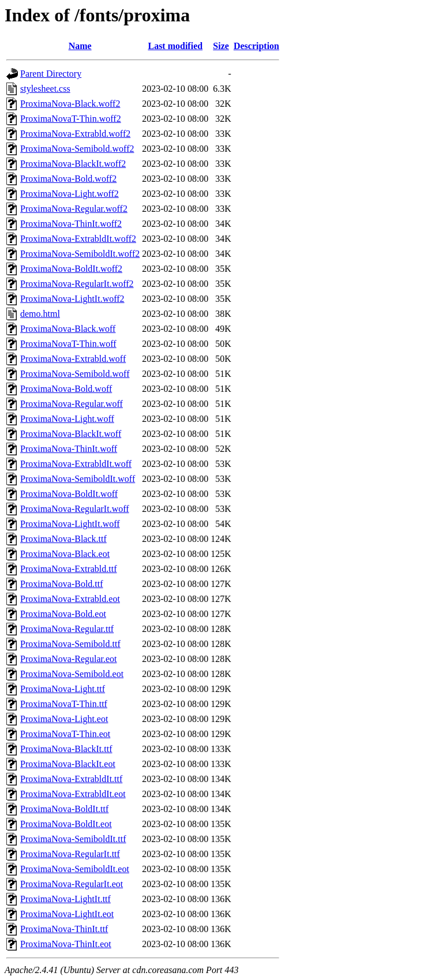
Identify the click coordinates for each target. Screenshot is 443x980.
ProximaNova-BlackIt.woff (71, 434)
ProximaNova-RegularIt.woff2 (77, 284)
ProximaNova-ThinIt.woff (69, 449)
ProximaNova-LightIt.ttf (65, 899)
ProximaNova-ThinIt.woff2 (71, 224)
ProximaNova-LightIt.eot (67, 914)
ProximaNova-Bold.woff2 (68, 179)
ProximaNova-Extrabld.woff (73, 359)
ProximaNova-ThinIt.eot (66, 944)
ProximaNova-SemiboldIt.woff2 (80, 254)
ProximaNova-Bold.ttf (62, 584)
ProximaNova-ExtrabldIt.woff (76, 464)
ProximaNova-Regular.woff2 (74, 209)
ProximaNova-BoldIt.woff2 (71, 269)
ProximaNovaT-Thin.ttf (64, 704)
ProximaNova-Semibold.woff (75, 374)
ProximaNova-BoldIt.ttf (64, 809)
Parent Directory (51, 74)
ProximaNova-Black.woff (68, 329)
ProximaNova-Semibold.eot (72, 674)
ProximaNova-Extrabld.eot (70, 599)
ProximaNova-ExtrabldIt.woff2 (78, 239)
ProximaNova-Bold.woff (66, 389)
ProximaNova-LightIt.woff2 (72, 299)
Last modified (175, 46)
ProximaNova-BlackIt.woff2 (73, 164)
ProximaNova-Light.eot (64, 719)
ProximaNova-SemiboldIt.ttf (73, 839)
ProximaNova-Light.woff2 (70, 194)
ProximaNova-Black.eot (65, 554)
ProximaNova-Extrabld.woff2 (75, 134)
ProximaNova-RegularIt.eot (72, 884)
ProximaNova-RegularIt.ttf (70, 854)
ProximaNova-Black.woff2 (70, 104)
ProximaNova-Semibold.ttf (70, 644)
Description (256, 46)
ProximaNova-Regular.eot (69, 659)
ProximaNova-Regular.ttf (67, 629)
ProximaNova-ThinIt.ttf (64, 929)
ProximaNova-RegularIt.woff (75, 509)
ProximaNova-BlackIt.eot (68, 764)
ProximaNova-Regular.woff (72, 404)
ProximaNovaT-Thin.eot (65, 734)
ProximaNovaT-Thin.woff (68, 344)
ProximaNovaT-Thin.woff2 (71, 119)
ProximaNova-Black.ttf (63, 539)
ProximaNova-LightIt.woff (70, 524)
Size (221, 46)
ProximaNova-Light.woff (67, 419)
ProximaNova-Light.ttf (63, 689)
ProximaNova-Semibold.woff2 (77, 149)
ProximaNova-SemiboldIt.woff (78, 479)
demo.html (40, 314)
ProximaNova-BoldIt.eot (66, 824)
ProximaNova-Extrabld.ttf (69, 569)
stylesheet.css (45, 89)
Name (80, 46)
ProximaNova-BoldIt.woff (69, 494)
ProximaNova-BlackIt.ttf (66, 749)
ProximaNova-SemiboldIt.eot (75, 869)
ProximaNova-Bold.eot (63, 614)
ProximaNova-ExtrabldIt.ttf (71, 779)
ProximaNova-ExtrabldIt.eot (73, 794)
